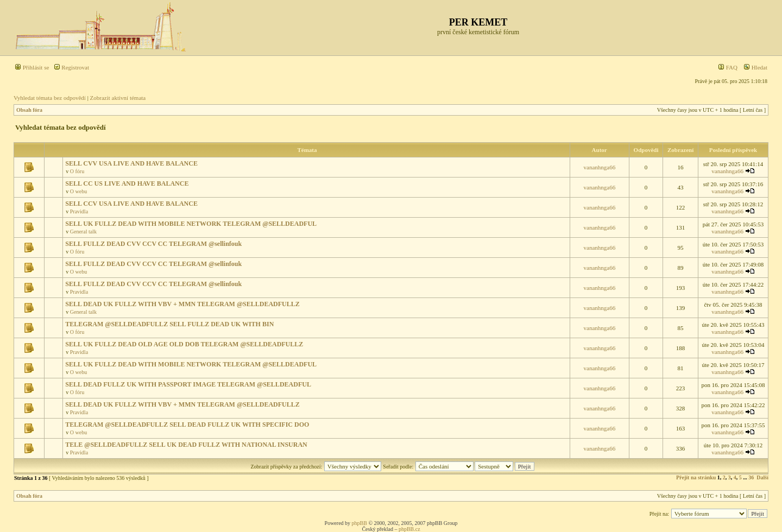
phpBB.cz (409, 529)
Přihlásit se (32, 67)
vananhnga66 (600, 167)
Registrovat (71, 67)
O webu (78, 191)
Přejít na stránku (696, 477)
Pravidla (79, 211)
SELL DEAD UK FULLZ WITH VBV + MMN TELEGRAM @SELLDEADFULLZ (182, 304)
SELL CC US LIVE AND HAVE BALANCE (127, 183)
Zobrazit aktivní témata (118, 98)
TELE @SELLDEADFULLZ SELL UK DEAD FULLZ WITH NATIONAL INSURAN (186, 445)
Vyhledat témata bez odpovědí (50, 98)
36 (751, 477)
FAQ (728, 67)
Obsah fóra (29, 110)
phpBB (360, 523)
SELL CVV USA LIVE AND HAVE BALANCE (131, 163)
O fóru (77, 171)
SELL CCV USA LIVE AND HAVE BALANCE (131, 204)
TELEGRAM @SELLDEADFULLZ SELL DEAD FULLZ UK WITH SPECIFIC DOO (187, 425)
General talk (83, 232)
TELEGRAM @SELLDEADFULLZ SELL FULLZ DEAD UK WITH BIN (169, 324)
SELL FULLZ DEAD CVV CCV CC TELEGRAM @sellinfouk (153, 244)
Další (762, 477)
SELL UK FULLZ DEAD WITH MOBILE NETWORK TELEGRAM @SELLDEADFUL (191, 224)
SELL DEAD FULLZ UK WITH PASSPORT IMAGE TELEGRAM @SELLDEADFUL (188, 384)
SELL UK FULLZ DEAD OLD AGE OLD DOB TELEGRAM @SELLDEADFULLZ (184, 344)
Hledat (755, 67)
